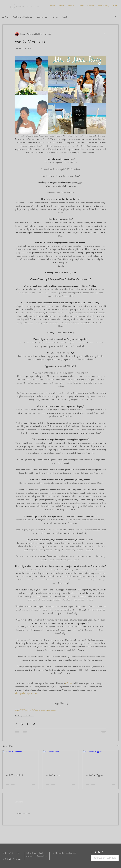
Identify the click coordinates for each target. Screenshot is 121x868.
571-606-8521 (36, 853)
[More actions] (105, 34)
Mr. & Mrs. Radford (14, 775)
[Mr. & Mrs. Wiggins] (101, 760)
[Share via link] (34, 724)
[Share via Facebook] (16, 724)
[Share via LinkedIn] (28, 724)
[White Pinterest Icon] (96, 852)
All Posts (5, 17)
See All (116, 746)
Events (55, 17)
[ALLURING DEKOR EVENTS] (28, 6)
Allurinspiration (43, 17)
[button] (115, 17)
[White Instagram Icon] (99, 852)
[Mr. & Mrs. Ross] (61, 760)
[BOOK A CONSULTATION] (105, 858)
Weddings (66, 17)
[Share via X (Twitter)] (22, 724)
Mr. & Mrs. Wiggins (94, 775)
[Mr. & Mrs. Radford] (20, 760)
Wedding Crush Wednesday (23, 17)
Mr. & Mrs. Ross (53, 775)
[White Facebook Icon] (92, 852)
